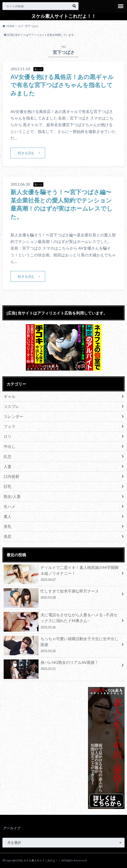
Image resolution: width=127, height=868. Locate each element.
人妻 (8, 466)
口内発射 (11, 476)
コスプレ (11, 406)
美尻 (8, 536)
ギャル (10, 396)
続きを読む (26, 153)
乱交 (8, 456)
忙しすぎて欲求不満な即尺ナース (62, 595)
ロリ (8, 436)
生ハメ (10, 506)
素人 (8, 516)
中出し (10, 446)
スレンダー (13, 416)
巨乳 (8, 486)
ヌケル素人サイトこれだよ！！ (64, 16)
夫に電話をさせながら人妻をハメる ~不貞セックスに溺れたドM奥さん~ (62, 622)
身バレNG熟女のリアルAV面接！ (62, 666)
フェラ (10, 426)
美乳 (8, 526)
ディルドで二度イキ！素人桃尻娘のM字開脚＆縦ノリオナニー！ (62, 574)
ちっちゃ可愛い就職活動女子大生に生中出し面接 (62, 646)
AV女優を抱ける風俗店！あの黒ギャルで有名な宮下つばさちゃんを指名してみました (62, 85)
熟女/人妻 (12, 496)
